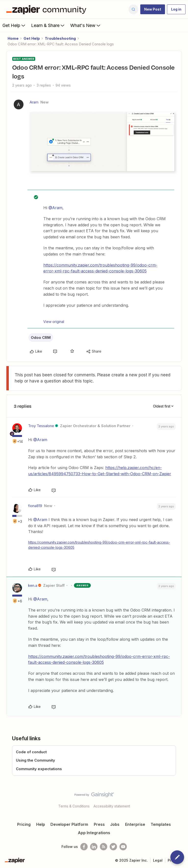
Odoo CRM (41, 338)
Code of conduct (31, 752)
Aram (34, 102)
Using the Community (35, 760)
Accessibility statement (112, 806)
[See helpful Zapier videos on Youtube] (123, 847)
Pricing (24, 824)
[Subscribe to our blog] (104, 847)
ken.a (33, 585)
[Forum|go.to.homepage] (47, 9)
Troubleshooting (60, 38)
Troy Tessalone (41, 426)
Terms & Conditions (74, 806)
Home (13, 38)
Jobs (115, 824)
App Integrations (94, 833)
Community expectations (39, 769)
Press (99, 824)
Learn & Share (48, 25)
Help (41, 824)
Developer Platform (69, 824)
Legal (158, 860)
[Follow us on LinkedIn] (94, 847)
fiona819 (35, 506)
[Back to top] (182, 799)
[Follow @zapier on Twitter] (113, 847)
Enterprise (135, 824)
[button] (153, 9)
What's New (86, 25)
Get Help (14, 25)
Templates (161, 824)
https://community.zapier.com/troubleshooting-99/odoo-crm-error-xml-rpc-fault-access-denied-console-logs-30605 (100, 268)
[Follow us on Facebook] (84, 847)
